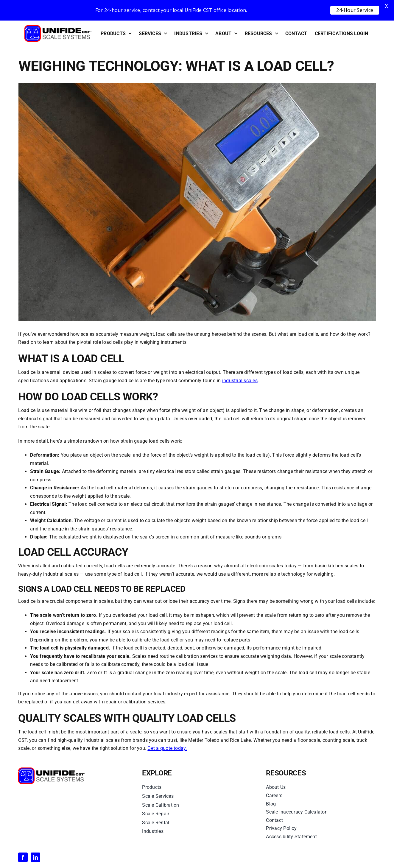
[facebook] (23, 857)
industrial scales (240, 381)
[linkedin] (35, 857)
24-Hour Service (355, 10)
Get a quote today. (167, 748)
